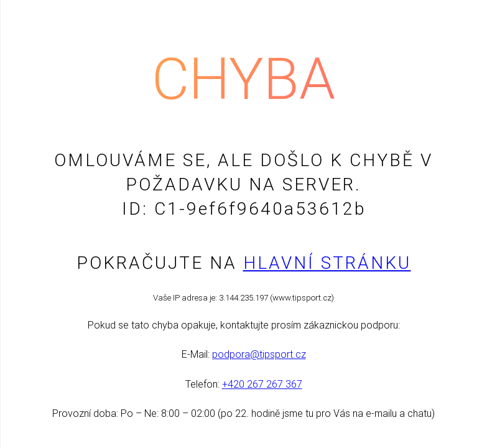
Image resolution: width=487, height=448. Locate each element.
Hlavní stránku (327, 263)
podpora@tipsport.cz (259, 355)
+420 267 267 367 (262, 384)
